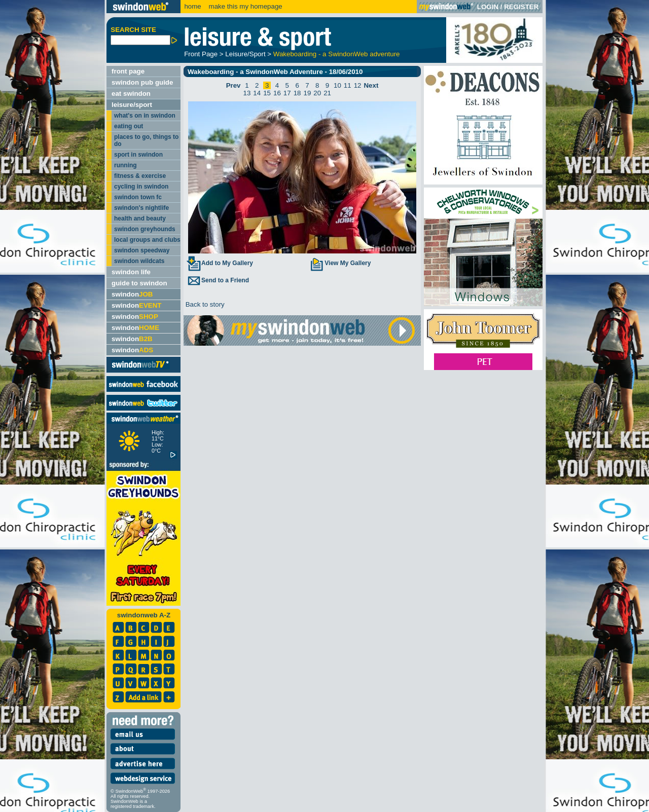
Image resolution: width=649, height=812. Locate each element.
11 (348, 85)
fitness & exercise (140, 176)
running (125, 165)
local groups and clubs (147, 240)
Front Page (201, 54)
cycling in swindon (141, 187)
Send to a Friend (218, 280)
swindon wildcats (139, 261)
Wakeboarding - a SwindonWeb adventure (337, 54)
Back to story (204, 304)
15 (267, 93)
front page (128, 71)
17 (287, 93)
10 (337, 85)
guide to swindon (139, 283)
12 (358, 85)
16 (277, 93)
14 (257, 93)
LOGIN (488, 7)
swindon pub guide (142, 82)
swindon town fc (138, 197)
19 (308, 93)
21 (327, 93)
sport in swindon (138, 155)
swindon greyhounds (145, 229)
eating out (129, 126)
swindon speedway (142, 250)
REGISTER (521, 7)
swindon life (131, 272)
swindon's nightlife (141, 208)
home (192, 6)
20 (317, 93)
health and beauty (140, 218)
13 (247, 93)
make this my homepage (245, 6)
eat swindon (131, 94)
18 (297, 93)
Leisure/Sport (245, 54)
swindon (132, 294)
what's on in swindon (145, 116)
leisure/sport (132, 105)
